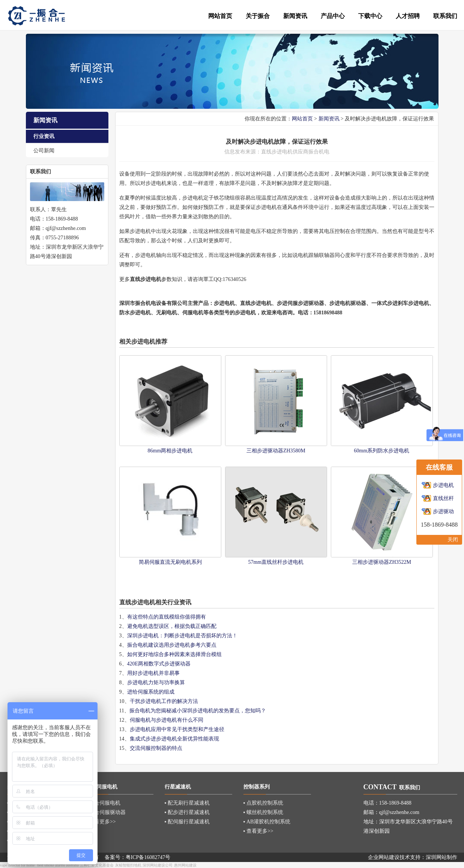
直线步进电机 (256, 303)
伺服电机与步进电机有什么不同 (167, 720)
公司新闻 (44, 151)
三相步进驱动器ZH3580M (276, 451)
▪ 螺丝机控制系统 (263, 812)
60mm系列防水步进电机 (382, 451)
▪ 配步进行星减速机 (187, 812)
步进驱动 (443, 511)
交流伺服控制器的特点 (156, 748)
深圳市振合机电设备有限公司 (153, 303)
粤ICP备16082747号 (148, 857)
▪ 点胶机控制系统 (263, 803)
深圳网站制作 (441, 857)
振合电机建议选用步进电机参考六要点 (172, 645)
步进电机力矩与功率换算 (156, 683)
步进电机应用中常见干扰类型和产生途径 (177, 729)
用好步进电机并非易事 (153, 673)
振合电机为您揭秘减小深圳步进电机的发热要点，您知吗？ (198, 711)
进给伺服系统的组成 (151, 692)
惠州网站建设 (185, 865)
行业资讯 (44, 136)
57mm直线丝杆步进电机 (276, 562)
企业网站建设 (384, 857)
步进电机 (282, 152)
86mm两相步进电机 (170, 451)
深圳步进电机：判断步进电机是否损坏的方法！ (182, 636)
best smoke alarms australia (58, 865)
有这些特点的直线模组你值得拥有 (167, 617)
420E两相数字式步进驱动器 (159, 664)
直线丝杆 (443, 498)
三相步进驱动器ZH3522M (382, 562)
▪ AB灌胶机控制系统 (267, 822)
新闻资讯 (329, 119)
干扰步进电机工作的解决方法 (164, 701)
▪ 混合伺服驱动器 (106, 812)
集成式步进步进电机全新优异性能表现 (174, 739)
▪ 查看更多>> (101, 822)
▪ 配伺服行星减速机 (187, 822)
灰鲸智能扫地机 (128, 865)
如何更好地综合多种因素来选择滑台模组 (174, 654)
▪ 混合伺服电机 (103, 803)
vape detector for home (17, 865)
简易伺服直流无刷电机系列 (170, 562)
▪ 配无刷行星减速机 (187, 803)
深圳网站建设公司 (158, 865)
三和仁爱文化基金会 (97, 865)
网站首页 (302, 119)
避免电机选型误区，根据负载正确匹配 (172, 626)
